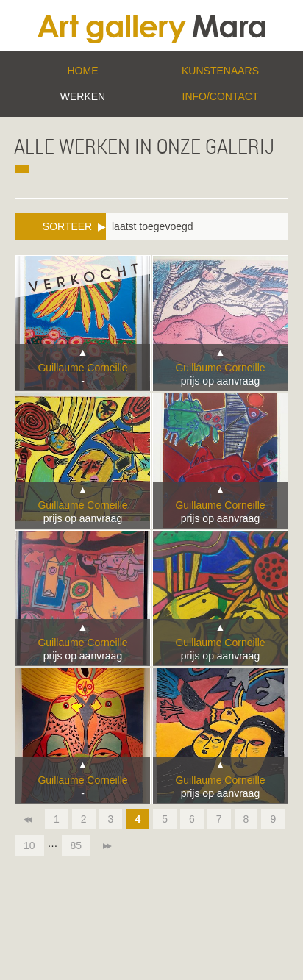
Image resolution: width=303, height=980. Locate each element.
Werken (83, 96)
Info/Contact (221, 96)
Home (83, 71)
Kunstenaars (220, 71)
